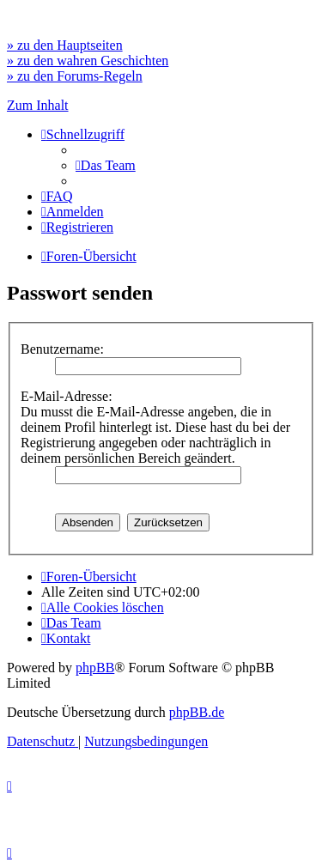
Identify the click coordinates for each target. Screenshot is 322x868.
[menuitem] (106, 165)
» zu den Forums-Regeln (75, 76)
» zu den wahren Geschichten (88, 61)
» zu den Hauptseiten (65, 45)
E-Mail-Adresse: (67, 396)
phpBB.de (197, 712)
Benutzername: (62, 349)
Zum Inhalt (38, 105)
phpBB (95, 668)
